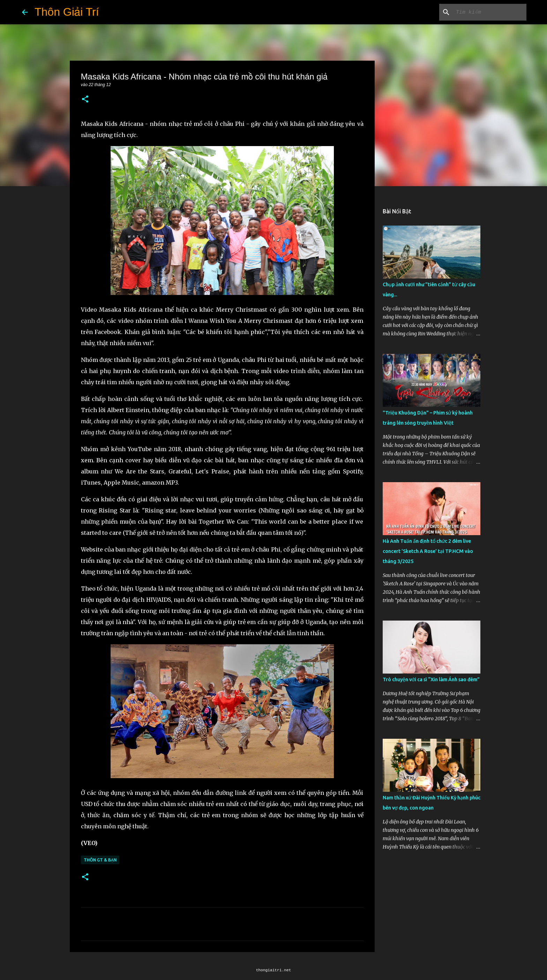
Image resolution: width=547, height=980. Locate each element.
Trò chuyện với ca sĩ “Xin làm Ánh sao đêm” (431, 679)
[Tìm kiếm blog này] (490, 12)
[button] (85, 100)
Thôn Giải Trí (67, 12)
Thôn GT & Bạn (100, 860)
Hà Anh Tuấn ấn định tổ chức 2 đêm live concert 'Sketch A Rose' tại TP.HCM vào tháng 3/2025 (428, 551)
